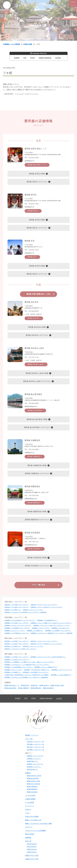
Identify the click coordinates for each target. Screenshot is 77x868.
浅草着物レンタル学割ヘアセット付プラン (17, 657)
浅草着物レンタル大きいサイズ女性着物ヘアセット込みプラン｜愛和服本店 (26, 677)
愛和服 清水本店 (44, 685)
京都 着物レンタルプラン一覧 (35, 744)
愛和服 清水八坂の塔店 (33, 784)
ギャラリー (29, 827)
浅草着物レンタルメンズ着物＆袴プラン (46, 667)
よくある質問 (30, 802)
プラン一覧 (29, 739)
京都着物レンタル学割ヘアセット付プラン (17, 623)
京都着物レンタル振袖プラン (35, 631)
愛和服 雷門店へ (33, 211)
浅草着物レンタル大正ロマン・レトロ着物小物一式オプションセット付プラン (27, 665)
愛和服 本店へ (32, 257)
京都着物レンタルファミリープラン (15, 631)
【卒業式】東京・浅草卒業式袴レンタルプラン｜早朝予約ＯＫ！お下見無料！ (27, 675)
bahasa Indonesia (45, 58)
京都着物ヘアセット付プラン (35, 756)
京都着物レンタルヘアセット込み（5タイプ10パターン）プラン (52, 625)
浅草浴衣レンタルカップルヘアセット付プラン (44, 641)
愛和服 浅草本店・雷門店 (34, 776)
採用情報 (28, 838)
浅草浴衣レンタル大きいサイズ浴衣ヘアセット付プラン (20, 649)
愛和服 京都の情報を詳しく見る (38, 294)
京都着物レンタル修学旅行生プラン (47, 620)
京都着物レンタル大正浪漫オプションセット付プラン (20, 620)
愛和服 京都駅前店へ (35, 457)
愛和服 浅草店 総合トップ (12, 685)
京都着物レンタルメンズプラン (41, 628)
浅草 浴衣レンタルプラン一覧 (35, 747)
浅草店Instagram (32, 844)
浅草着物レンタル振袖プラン (13, 672)
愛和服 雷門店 (25, 685)
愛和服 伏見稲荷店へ (35, 549)
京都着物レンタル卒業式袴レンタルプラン (17, 633)
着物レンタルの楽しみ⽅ (33, 820)
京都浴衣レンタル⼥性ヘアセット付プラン (17, 607)
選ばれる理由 (30, 834)
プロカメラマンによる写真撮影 (36, 831)
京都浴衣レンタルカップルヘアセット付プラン (44, 605)
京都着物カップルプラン (34, 759)
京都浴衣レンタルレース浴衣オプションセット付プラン (47, 607)
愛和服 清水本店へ (34, 318)
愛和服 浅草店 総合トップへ (37, 165)
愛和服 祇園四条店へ (35, 503)
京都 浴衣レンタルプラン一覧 (35, 742)
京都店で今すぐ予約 (32, 859)
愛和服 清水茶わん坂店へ (36, 364)
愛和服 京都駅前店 (23, 688)
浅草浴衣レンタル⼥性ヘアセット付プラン (17, 644)
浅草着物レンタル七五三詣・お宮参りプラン (37, 670)
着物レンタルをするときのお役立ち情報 (38, 824)
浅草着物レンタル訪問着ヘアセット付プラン (36, 672)
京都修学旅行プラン (33, 761)
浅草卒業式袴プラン (33, 769)
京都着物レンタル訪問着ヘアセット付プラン (58, 631)
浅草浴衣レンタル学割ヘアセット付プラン (17, 641)
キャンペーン (30, 806)
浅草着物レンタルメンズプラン (13, 670)
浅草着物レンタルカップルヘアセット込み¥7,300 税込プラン (48, 657)
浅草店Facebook (32, 847)
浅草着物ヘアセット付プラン (35, 764)
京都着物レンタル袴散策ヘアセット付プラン (17, 628)
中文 (25, 58)
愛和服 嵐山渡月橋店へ (35, 410)
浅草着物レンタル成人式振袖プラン (61, 675)
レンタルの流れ (30, 795)
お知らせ (28, 809)
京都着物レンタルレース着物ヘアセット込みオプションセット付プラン (51, 623)
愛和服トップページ (32, 735)
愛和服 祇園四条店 (36, 688)
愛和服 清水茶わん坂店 (57, 685)
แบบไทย (58, 58)
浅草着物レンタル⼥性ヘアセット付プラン (17, 660)
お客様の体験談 (30, 799)
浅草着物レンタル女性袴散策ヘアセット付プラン (19, 667)
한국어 (33, 58)
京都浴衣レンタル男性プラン (13, 610)
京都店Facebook (32, 852)
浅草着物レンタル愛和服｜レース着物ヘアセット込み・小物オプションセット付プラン (29, 662)
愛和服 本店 (34, 685)
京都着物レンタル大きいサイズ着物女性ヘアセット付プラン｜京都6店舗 (51, 633)
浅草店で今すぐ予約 (32, 855)
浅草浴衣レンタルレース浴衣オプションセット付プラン (47, 644)
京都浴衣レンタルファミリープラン (33, 610)
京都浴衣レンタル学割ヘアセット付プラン (17, 605)
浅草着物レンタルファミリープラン (62, 670)
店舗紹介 (28, 773)
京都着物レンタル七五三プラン (60, 628)
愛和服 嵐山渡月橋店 (10, 688)
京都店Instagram (32, 849)
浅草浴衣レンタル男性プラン (13, 646)
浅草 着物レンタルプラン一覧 (35, 750)
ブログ (27, 813)
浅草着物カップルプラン (34, 767)
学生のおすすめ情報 (32, 816)
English (17, 58)
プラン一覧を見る (38, 585)
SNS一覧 (28, 841)
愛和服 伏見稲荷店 (48, 688)
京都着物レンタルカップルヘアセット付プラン (18, 625)
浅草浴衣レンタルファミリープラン (33, 646)
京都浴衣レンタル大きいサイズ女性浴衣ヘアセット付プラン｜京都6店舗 (25, 612)
